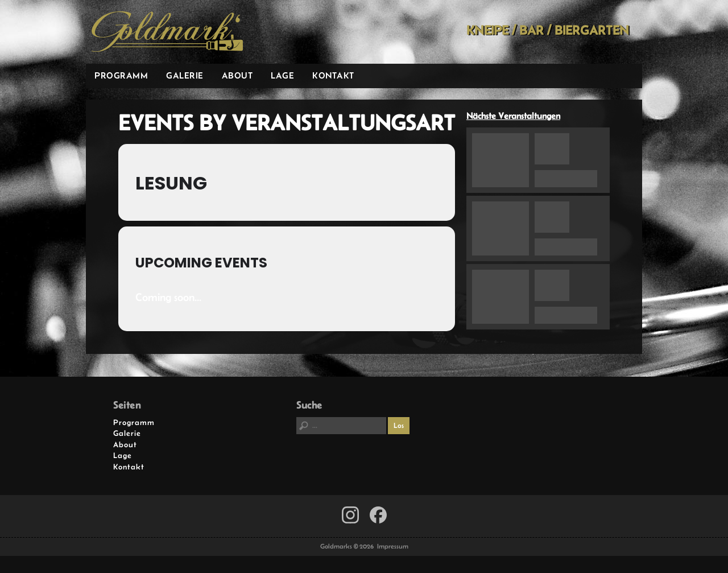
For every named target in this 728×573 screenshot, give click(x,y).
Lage (282, 75)
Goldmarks (167, 32)
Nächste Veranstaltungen (513, 116)
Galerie (185, 75)
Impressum (393, 546)
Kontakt (333, 75)
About (237, 75)
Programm (121, 75)
